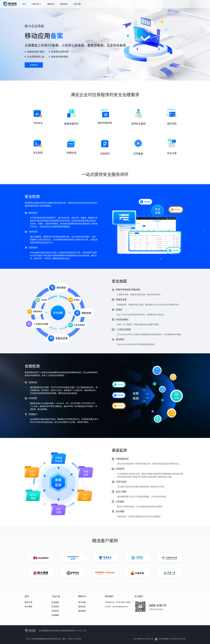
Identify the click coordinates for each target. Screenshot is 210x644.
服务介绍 (28, 602)
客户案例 (28, 607)
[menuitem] (10, 4)
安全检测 (55, 607)
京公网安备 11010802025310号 (172, 639)
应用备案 (55, 615)
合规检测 (55, 611)
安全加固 (55, 602)
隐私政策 (82, 611)
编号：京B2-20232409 (72, 639)
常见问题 (82, 602)
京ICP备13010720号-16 (144, 639)
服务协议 (82, 607)
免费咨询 (34, 65)
